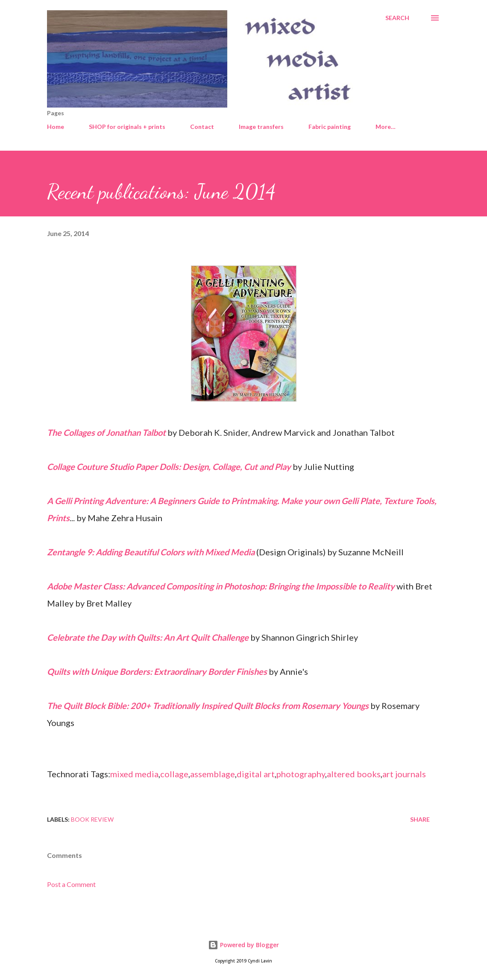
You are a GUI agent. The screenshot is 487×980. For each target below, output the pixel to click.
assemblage (213, 774)
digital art (256, 774)
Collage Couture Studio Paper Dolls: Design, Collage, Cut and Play (169, 467)
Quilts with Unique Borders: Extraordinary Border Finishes (157, 671)
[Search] (397, 18)
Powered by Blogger (243, 945)
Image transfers (261, 127)
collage (174, 774)
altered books (354, 774)
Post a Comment (71, 884)
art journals (404, 774)
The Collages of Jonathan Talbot (106, 432)
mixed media (134, 774)
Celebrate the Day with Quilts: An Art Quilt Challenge (148, 637)
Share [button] (420, 819)
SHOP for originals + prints (127, 127)
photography (301, 774)
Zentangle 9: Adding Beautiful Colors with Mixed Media (151, 552)
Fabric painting (330, 127)
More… (386, 127)
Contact (202, 127)
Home (56, 127)
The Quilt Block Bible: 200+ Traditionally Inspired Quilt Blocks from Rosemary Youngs (208, 706)
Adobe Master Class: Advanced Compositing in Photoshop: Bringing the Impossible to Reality (221, 586)
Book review (92, 819)
